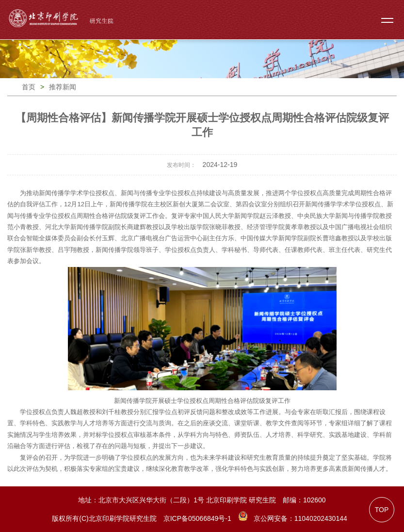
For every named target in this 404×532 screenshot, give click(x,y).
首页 (29, 87)
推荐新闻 (63, 87)
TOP (382, 510)
